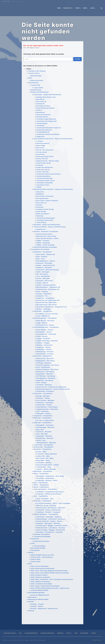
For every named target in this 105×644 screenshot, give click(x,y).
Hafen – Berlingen (43, 272)
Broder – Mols (41, 452)
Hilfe (30, 564)
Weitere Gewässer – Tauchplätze (46, 514)
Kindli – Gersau (42, 336)
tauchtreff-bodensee (44, 130)
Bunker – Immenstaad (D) (46, 265)
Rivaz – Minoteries (43, 316)
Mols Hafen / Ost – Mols (45, 458)
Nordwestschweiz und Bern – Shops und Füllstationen (53, 189)
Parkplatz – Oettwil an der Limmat (49, 494)
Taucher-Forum (34, 73)
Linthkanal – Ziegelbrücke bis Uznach (50, 492)
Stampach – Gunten (44, 414)
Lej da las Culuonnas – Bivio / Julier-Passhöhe (53, 503)
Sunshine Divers (42, 117)
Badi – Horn (41, 259)
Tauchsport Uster (43, 185)
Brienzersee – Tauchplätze (43, 447)
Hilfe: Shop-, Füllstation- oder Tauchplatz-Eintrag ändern (52, 579)
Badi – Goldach (42, 257)
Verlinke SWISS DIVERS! (40, 590)
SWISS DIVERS (6, 2)
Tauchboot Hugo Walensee (46, 119)
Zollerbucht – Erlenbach (45, 391)
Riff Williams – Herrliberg (46, 376)
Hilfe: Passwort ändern (39, 575)
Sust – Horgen (41, 383)
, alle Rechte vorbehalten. (37, 640)
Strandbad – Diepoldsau (45, 478)
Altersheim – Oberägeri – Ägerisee (49, 517)
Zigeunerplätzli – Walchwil (46, 443)
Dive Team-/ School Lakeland (47, 201)
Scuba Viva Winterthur (45, 167)
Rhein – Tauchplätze (41, 474)
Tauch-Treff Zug (42, 172)
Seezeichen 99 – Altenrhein (46, 302)
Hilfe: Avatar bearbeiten (40, 566)
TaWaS (39, 187)
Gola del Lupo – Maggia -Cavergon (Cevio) (52, 526)
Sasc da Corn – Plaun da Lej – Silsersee (51, 508)
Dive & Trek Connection (45, 150)
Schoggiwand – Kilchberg (46, 378)
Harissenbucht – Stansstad (46, 334)
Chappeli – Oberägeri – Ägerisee (48, 523)
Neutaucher (41, 112)
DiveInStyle (41, 154)
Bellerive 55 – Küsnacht (45, 359)
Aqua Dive (40, 192)
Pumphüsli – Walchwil (44, 436)
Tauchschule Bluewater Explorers (49, 128)
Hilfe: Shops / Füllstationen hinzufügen (45, 586)
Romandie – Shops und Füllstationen (47, 225)
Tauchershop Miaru (44, 176)
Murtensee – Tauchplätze (43, 471)
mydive (39, 110)
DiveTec (39, 205)
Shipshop (40, 216)
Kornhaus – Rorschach (44, 281)
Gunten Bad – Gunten (44, 405)
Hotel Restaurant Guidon (45, 108)
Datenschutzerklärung (47, 633)
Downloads (35, 539)
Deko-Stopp (41, 146)
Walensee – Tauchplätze (43, 449)
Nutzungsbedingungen (36, 593)
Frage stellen (39, 88)
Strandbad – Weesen (44, 463)
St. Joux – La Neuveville (45, 420)
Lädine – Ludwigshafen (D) (46, 285)
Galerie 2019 (36, 559)
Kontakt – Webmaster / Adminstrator (44, 609)
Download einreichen (41, 541)
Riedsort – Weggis (43, 343)
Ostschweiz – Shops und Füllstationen (48, 95)
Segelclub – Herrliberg (45, 380)
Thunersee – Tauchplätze (43, 393)
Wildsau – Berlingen (44, 309)
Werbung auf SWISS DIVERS (38, 599)
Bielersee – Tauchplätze (43, 418)
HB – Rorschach (42, 274)
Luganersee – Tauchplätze (43, 445)
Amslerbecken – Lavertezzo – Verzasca (51, 519)
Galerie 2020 (36, 562)
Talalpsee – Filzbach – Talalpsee (48, 512)
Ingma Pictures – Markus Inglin (48, 161)
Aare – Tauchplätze (41, 483)
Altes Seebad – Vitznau (45, 330)
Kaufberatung (36, 90)
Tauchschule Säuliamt (45, 178)
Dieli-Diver (40, 148)
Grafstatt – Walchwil (44, 432)
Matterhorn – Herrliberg (45, 372)
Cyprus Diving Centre (44, 234)
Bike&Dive (40, 194)
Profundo (40, 165)
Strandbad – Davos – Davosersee (48, 510)
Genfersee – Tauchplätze (43, 311)
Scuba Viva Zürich (43, 170)
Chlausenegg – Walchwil (45, 427)
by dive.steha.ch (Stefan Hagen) (19, 640)
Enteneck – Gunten (43, 398)
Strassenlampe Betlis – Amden (48, 465)
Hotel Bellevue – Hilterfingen (47, 407)
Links (33, 543)
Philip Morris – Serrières (45, 321)
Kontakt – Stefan (37, 606)
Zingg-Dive (40, 136)
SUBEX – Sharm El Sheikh (46, 245)
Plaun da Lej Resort (43, 115)
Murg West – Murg (43, 460)
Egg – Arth (40, 430)
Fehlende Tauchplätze (42, 534)
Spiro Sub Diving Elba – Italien (47, 238)
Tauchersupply (42, 123)
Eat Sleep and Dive (43, 106)
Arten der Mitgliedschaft (40, 595)
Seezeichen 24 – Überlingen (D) (48, 300)
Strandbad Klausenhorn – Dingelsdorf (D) (52, 307)
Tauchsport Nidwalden (45, 183)
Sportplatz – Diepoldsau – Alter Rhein (50, 476)
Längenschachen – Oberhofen (47, 409)
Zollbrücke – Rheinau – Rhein (47, 480)
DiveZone (40, 207)
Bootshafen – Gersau (44, 332)
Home (59, 8)
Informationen (33, 83)
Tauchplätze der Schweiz (40, 249)
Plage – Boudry (42, 323)
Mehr (85, 8)
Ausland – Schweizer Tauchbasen (46, 232)
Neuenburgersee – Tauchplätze (45, 318)
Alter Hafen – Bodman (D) (46, 254)
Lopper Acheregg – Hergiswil (47, 341)
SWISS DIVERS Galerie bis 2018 (42, 555)
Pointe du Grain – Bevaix (45, 325)
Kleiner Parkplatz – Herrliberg (47, 369)
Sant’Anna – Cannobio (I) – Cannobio (50, 532)
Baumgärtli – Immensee (45, 425)
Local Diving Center (44, 163)
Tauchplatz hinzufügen (42, 536)
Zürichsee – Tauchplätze (43, 356)
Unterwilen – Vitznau (44, 349)
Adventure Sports (43, 143)
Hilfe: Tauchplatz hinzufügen (42, 584)
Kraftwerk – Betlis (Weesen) (47, 454)
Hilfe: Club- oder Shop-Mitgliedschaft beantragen (49, 571)
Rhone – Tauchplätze (41, 487)
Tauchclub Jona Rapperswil (47, 121)
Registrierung (84, 633)
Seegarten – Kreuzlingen (45, 298)
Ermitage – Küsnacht (44, 363)
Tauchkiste (40, 126)
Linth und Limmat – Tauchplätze (45, 489)
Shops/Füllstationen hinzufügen (45, 247)
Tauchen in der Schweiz (18, 1)
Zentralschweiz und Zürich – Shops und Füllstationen (53, 139)
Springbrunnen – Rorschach (47, 305)
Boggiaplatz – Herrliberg (45, 361)
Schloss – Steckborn (44, 294)
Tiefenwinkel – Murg (44, 467)
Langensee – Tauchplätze (43, 416)
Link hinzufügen (39, 546)
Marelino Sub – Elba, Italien (46, 236)
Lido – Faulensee (42, 411)
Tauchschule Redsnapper (46, 218)
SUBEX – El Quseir (43, 241)
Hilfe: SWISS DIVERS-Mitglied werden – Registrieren (50, 588)
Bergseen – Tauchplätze (43, 501)
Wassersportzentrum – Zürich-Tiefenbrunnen (53, 389)
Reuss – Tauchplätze (41, 485)
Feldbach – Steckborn (44, 268)
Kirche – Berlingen (43, 278)
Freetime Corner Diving (45, 209)
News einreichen (37, 80)
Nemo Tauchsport (43, 214)
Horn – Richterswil (43, 367)
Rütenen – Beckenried (44, 345)
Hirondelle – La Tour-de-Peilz (47, 314)
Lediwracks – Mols (43, 456)
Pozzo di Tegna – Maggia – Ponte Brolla (51, 530)
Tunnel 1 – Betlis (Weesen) (46, 469)
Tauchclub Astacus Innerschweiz (48, 174)
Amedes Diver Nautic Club (46, 97)
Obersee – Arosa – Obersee (46, 506)
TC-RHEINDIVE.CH (43, 132)
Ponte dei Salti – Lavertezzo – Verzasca (51, 528)
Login (92, 8)
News (30, 78)
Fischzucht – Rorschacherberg (48, 270)
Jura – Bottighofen (43, 276)
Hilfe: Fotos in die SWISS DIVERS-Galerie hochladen (50, 573)
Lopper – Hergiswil (43, 338)
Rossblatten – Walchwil (45, 438)
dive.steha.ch (41, 101)
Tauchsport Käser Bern (45, 220)
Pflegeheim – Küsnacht (45, 374)
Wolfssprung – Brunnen (45, 352)
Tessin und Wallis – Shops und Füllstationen (50, 227)
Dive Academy (42, 152)
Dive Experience (42, 198)
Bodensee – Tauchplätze (43, 252)
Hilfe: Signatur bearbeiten (40, 582)
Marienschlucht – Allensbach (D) (48, 287)
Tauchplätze (67, 8)
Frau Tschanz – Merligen (45, 400)
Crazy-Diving (41, 222)
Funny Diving (41, 211)
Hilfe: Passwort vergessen (41, 577)
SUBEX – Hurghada (43, 243)
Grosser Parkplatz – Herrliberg (48, 365)
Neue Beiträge (36, 76)
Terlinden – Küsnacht (44, 385)
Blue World (40, 99)
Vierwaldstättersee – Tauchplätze (46, 327)
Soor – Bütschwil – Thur (45, 499)
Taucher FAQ (36, 85)
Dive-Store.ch (42, 203)
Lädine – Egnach (42, 283)
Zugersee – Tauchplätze (43, 423)
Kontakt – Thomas (37, 604)
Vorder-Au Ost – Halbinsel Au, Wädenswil (51, 387)
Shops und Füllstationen (40, 92)
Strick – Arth (41, 440)
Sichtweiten (35, 550)
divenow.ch (41, 104)
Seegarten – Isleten (44, 347)
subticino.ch (41, 229)
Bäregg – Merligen (43, 396)
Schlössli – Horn (42, 296)
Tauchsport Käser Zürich (46, 181)
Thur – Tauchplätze (41, 496)
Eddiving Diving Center (45, 156)
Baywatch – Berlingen (44, 263)
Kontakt (31, 602)
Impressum (32, 597)
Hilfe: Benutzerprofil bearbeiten (43, 568)
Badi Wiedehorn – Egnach (46, 261)
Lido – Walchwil (42, 434)
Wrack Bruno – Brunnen (45, 354)
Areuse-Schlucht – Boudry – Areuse (49, 521)
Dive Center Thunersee (45, 196)
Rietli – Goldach (42, 292)
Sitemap (31, 611)
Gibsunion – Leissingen (45, 403)
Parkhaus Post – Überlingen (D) (48, 289)
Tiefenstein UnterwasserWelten (48, 134)
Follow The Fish (42, 159)
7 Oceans (40, 141)
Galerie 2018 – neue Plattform (42, 557)
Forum (77, 8)
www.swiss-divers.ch (10, 633)
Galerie (31, 552)
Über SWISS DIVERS (38, 548)
